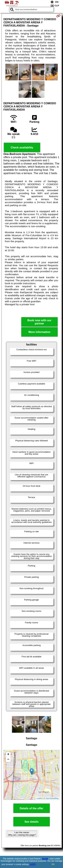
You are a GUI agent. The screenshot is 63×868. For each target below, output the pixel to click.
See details (32, 822)
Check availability (22, 148)
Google (45, 859)
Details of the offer (31, 808)
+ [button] (8, 755)
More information (39, 332)
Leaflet (39, 798)
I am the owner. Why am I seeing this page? (22, 834)
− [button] (8, 760)
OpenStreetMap (52, 798)
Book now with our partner (39, 322)
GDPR (33, 864)
